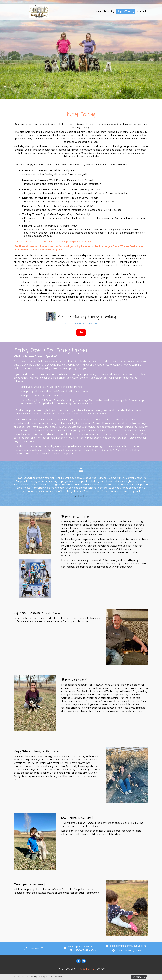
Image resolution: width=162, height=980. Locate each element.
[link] (98, 11)
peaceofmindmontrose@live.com (128, 946)
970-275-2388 (36, 948)
